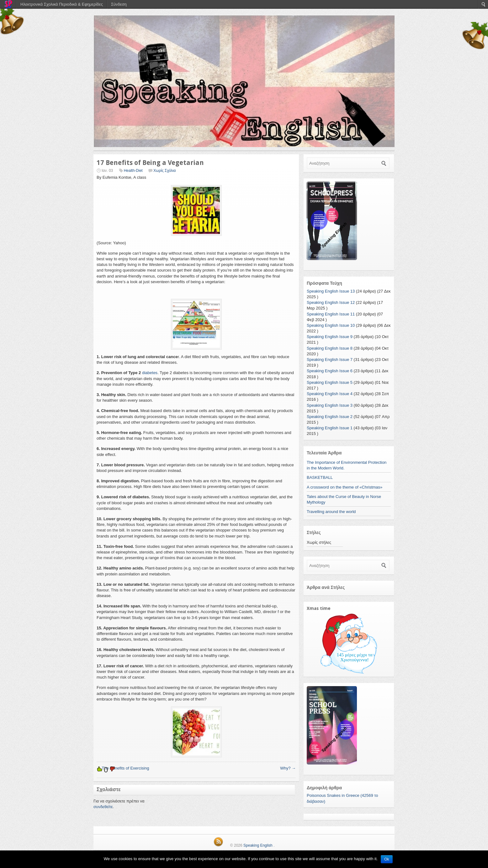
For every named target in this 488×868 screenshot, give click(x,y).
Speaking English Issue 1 (330, 428)
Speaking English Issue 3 (330, 405)
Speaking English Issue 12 (331, 302)
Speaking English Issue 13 (331, 291)
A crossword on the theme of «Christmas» (345, 487)
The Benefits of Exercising (123, 768)
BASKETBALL (320, 477)
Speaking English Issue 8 (330, 348)
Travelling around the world (331, 512)
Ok (387, 859)
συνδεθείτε (103, 807)
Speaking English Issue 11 (331, 314)
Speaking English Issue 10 (331, 325)
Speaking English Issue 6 (330, 371)
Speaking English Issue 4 (330, 394)
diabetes (150, 373)
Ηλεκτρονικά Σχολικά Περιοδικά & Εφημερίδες (62, 4)
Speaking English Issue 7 (330, 360)
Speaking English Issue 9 (330, 337)
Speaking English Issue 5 (330, 382)
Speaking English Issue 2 (330, 417)
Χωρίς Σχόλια (164, 171)
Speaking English (258, 845)
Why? (288, 768)
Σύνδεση (119, 4)
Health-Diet (133, 171)
